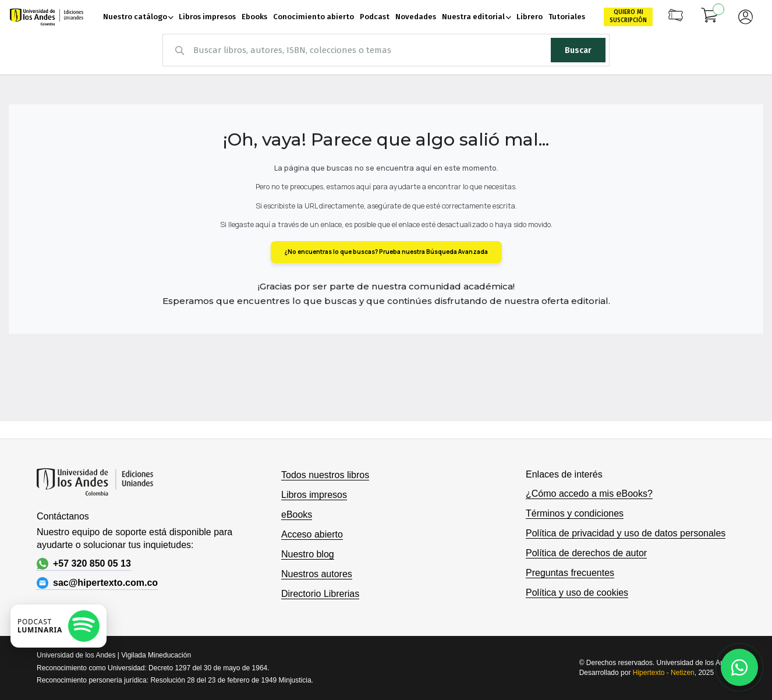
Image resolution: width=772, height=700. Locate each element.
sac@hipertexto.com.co (97, 583)
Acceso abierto (312, 534)
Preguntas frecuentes (570, 573)
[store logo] (47, 17)
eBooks (297, 515)
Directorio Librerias (320, 594)
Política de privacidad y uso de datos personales (626, 533)
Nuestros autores (317, 574)
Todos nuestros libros (325, 475)
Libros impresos (314, 495)
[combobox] (386, 50)
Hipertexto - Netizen (664, 673)
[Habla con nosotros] (739, 667)
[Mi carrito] (710, 17)
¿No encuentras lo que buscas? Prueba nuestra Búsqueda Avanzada (386, 252)
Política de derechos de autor (586, 553)
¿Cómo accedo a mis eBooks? (589, 494)
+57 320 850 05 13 (84, 564)
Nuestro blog (308, 554)
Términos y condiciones (575, 513)
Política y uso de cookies (577, 593)
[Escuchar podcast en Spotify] (59, 626)
